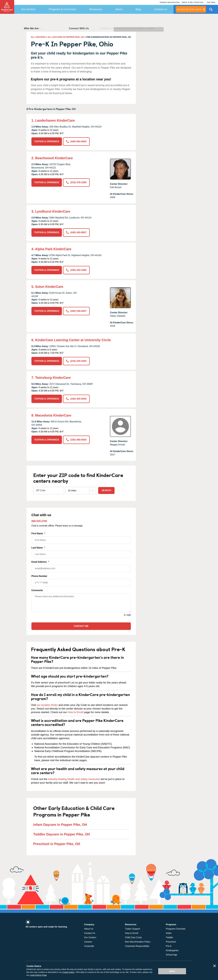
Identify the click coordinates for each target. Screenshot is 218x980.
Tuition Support (132, 929)
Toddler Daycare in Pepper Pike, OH (62, 834)
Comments (37, 590)
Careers (88, 942)
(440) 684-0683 (76, 141)
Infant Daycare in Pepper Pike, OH (60, 825)
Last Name (81, 552)
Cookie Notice (68, 972)
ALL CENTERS (38, 37)
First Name (81, 538)
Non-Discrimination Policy (138, 942)
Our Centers (28, 9)
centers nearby (189, 9)
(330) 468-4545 (76, 440)
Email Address (81, 566)
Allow (172, 971)
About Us (89, 929)
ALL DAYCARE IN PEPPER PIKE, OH (66, 37)
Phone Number (81, 581)
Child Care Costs (133, 937)
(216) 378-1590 (76, 182)
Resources (96, 9)
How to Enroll (76, 712)
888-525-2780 (39, 521)
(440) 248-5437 (76, 311)
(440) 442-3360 (76, 270)
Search (106, 490)
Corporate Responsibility (137, 946)
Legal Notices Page (38, 975)
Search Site (211, 10)
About (119, 9)
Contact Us (161, 9)
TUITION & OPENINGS (47, 141)
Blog (138, 9)
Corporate (89, 946)
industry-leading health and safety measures (74, 779)
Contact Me (81, 626)
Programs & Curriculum (62, 9)
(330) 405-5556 (76, 399)
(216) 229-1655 (76, 361)
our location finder (47, 705)
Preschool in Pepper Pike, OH (57, 844)
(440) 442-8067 (76, 232)
